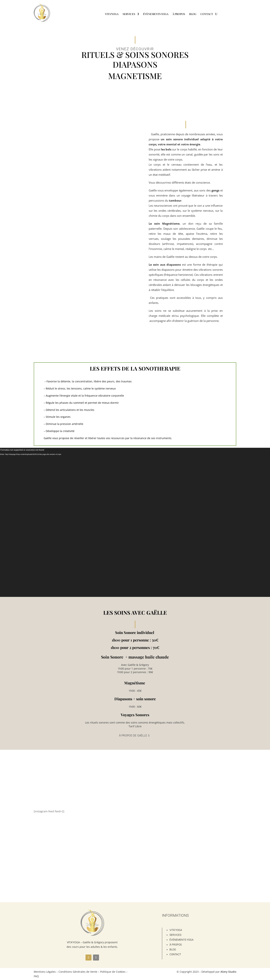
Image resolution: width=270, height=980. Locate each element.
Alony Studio (228, 972)
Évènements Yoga (156, 14)
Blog (193, 14)
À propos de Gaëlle (133, 736)
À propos (179, 14)
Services (129, 14)
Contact (207, 14)
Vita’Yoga (112, 14)
